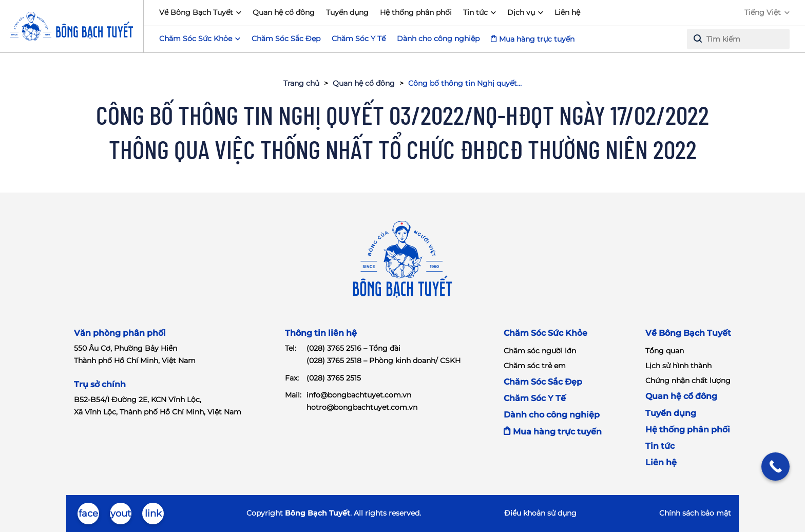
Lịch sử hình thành (678, 366)
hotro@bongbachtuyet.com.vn (362, 407)
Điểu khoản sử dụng (540, 513)
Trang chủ (301, 83)
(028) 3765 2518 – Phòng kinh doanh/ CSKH (384, 360)
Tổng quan (665, 351)
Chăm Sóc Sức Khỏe (545, 333)
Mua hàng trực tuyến (537, 39)
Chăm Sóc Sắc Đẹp (286, 39)
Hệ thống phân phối (416, 12)
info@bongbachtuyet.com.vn (359, 395)
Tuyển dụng (347, 12)
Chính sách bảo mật (695, 513)
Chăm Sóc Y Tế (359, 39)
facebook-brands (89, 516)
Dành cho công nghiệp (438, 39)
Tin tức (475, 12)
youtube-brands (121, 516)
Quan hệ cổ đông (284, 12)
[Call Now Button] (775, 467)
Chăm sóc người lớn (540, 351)
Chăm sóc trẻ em (535, 366)
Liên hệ (567, 12)
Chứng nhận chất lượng (688, 381)
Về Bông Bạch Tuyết (196, 12)
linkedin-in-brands (153, 516)
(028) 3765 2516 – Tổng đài (353, 348)
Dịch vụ (521, 12)
